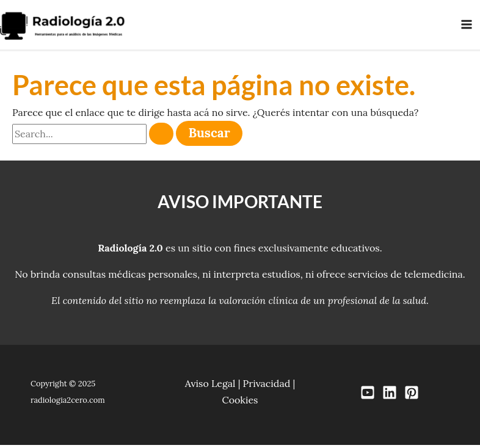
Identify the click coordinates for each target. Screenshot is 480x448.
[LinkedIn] (390, 396)
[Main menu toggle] (467, 26)
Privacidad (267, 386)
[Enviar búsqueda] (161, 137)
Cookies (240, 403)
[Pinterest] (412, 396)
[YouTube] (368, 396)
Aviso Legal (210, 386)
